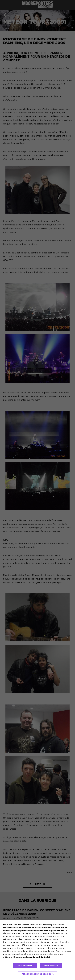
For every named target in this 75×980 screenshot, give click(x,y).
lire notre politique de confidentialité (32, 957)
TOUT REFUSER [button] (51, 965)
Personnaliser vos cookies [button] (36, 974)
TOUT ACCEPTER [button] (25, 965)
